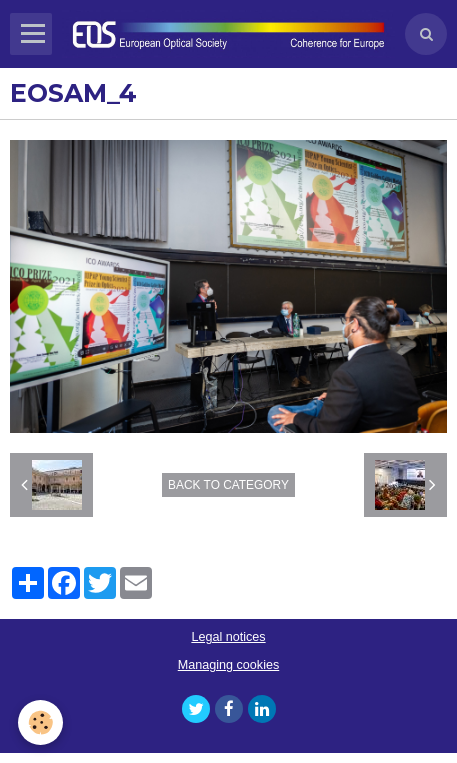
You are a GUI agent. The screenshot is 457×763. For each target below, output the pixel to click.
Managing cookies (229, 665)
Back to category (228, 485)
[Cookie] (40, 722)
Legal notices (228, 637)
